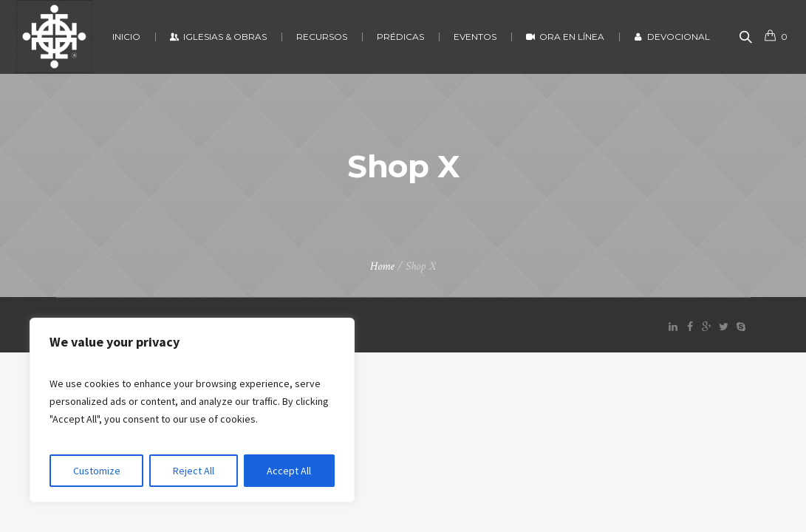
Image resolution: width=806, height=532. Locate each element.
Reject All (194, 471)
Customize (97, 471)
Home (382, 266)
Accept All (289, 471)
